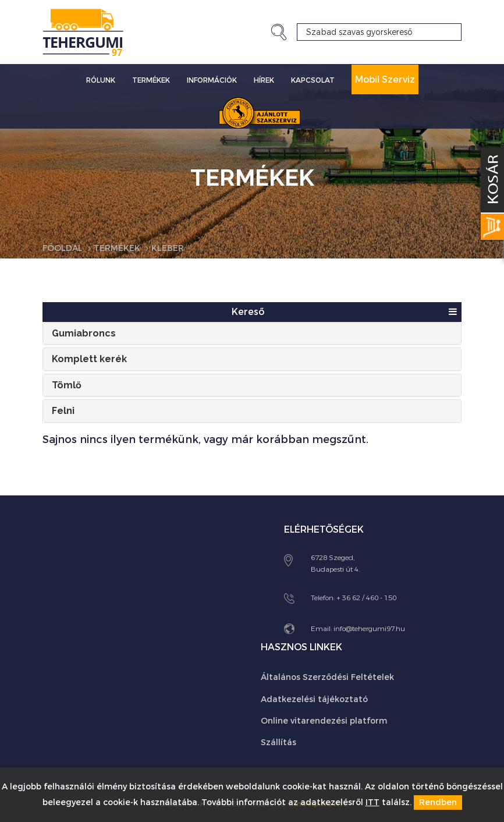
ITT (372, 802)
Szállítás (278, 743)
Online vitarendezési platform (324, 721)
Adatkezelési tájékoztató (314, 699)
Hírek (264, 80)
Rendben (438, 802)
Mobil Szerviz (385, 79)
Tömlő (67, 385)
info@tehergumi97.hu (369, 629)
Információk (212, 80)
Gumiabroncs (84, 333)
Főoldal (63, 248)
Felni (63, 411)
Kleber (168, 248)
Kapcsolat (313, 80)
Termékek (151, 80)
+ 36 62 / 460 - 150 (366, 598)
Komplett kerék (89, 359)
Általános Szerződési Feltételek (327, 677)
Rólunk (101, 80)
